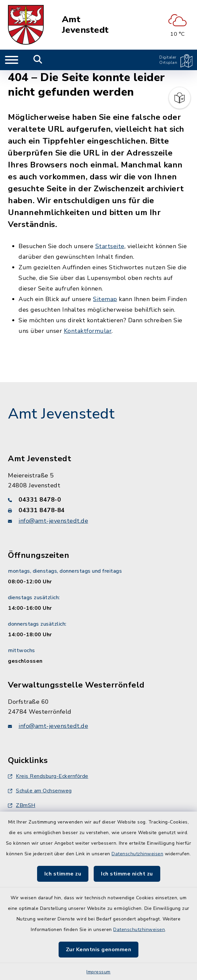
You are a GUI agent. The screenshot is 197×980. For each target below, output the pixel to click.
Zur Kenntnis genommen (99, 950)
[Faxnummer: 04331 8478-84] (98, 510)
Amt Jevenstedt (85, 25)
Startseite (110, 246)
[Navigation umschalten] (12, 60)
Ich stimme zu (63, 874)
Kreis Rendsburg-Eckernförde (48, 776)
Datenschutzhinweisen (137, 854)
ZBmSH (22, 805)
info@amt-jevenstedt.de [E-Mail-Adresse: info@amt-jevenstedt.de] (53, 521)
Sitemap (105, 299)
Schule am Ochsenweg (40, 791)
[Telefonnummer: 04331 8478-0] (98, 500)
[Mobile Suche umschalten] (38, 60)
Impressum (98, 972)
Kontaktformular (88, 331)
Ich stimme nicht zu (127, 874)
